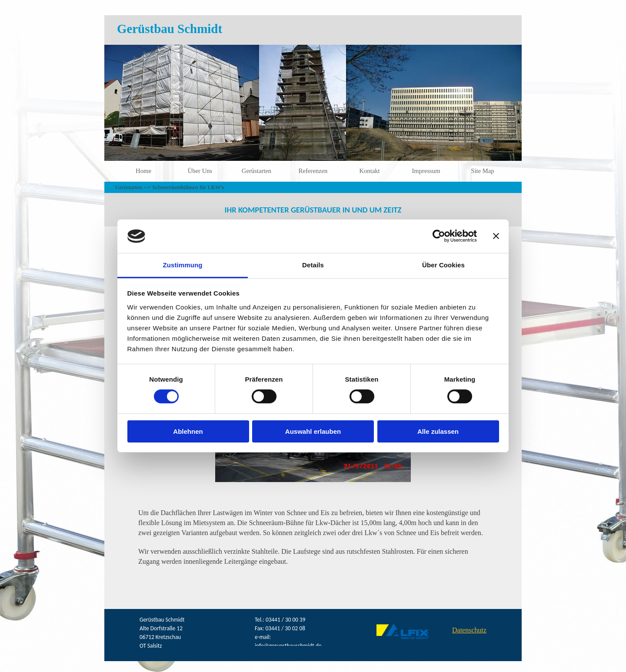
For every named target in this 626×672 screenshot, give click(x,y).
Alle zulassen (438, 431)
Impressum (426, 171)
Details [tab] (313, 265)
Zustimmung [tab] (183, 265)
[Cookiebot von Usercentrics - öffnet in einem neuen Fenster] (439, 236)
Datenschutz (469, 630)
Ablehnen (188, 431)
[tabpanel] (313, 210)
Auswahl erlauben (313, 431)
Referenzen (313, 171)
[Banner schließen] (496, 236)
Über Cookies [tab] (443, 265)
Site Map (482, 171)
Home (143, 171)
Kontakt (369, 171)
